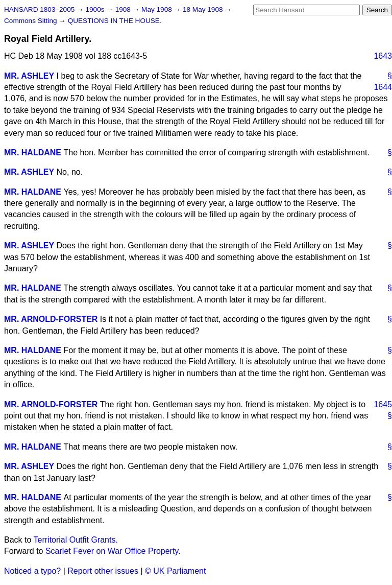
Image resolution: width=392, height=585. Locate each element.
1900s (96, 9)
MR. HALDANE (33, 153)
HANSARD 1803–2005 (39, 9)
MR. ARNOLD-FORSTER (51, 319)
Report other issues (103, 571)
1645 (383, 404)
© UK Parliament (175, 571)
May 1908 (157, 9)
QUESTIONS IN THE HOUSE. (115, 21)
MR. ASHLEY (29, 76)
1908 (124, 9)
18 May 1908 (204, 9)
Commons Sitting (31, 21)
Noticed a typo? (32, 571)
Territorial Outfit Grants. (76, 540)
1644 (383, 87)
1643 (383, 56)
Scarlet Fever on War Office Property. (113, 551)
